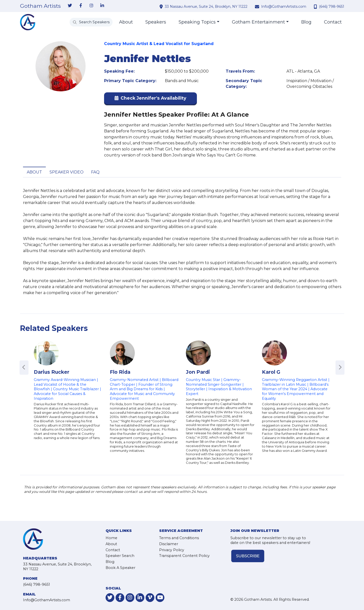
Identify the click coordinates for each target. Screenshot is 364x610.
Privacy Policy (172, 550)
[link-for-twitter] (70, 6)
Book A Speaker (120, 568)
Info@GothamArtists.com (284, 7)
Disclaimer (169, 544)
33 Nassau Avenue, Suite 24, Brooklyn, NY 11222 (206, 7)
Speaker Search (120, 556)
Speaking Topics (197, 22)
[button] (150, 99)
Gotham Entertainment (258, 22)
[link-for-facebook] (81, 6)
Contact (333, 22)
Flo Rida (120, 372)
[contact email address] (258, 7)
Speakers (156, 22)
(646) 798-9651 (332, 7)
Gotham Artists (40, 6)
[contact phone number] (316, 7)
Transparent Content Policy (184, 556)
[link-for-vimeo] (150, 598)
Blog (306, 22)
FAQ (95, 172)
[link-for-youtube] (160, 598)
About (126, 22)
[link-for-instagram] (92, 6)
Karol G (271, 372)
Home (111, 538)
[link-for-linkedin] (102, 6)
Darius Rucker (52, 372)
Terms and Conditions (179, 538)
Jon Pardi (198, 372)
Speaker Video (67, 172)
